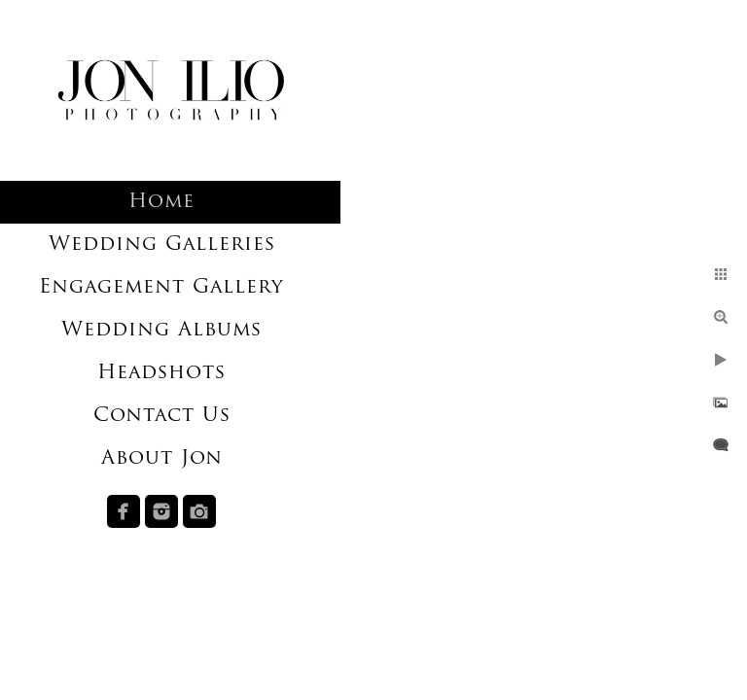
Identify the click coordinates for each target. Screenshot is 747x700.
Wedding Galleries (162, 245)
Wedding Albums (161, 331)
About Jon (162, 459)
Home (161, 202)
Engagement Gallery (161, 288)
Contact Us (162, 416)
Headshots (161, 373)
